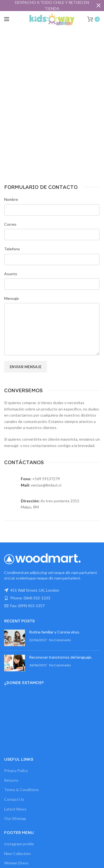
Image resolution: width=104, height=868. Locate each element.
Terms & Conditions (21, 790)
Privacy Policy (16, 770)
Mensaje (12, 298)
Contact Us (14, 799)
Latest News (15, 809)
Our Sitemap (15, 818)
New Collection (17, 853)
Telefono (12, 249)
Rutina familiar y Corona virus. (54, 632)
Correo (10, 224)
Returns (11, 780)
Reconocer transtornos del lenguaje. (61, 657)
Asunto (11, 274)
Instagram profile (19, 844)
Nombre (11, 199)
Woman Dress (16, 863)
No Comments (60, 640)
